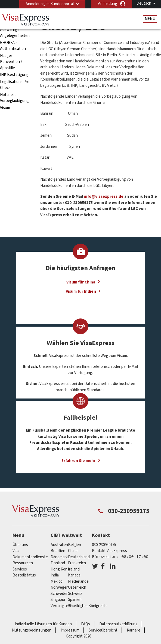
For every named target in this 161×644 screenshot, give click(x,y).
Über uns (20, 545)
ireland (74, 569)
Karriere (134, 630)
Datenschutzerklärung (118, 624)
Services (20, 569)
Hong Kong (60, 569)
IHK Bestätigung (14, 75)
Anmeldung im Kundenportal (49, 4)
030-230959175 (104, 545)
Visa (16, 551)
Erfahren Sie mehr (78, 461)
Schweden (60, 594)
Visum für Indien (81, 291)
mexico (57, 581)
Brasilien (58, 551)
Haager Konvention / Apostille (11, 62)
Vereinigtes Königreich (87, 606)
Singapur (58, 600)
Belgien (75, 545)
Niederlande (78, 581)
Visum (5, 108)
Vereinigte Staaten (67, 606)
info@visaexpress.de (103, 197)
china (73, 551)
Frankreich (77, 563)
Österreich (77, 587)
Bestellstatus (24, 575)
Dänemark (59, 557)
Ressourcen (23, 563)
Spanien (75, 600)
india (55, 575)
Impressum (70, 630)
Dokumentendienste (30, 557)
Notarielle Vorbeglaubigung (14, 98)
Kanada (74, 575)
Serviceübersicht (103, 630)
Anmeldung (108, 4)
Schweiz (75, 594)
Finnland (58, 563)
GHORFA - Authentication (13, 46)
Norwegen (60, 587)
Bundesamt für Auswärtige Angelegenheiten (15, 30)
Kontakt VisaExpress (109, 551)
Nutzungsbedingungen (32, 630)
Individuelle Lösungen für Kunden (43, 624)
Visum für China (81, 282)
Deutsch (144, 3)
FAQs (86, 624)
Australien (59, 545)
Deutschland (79, 557)
